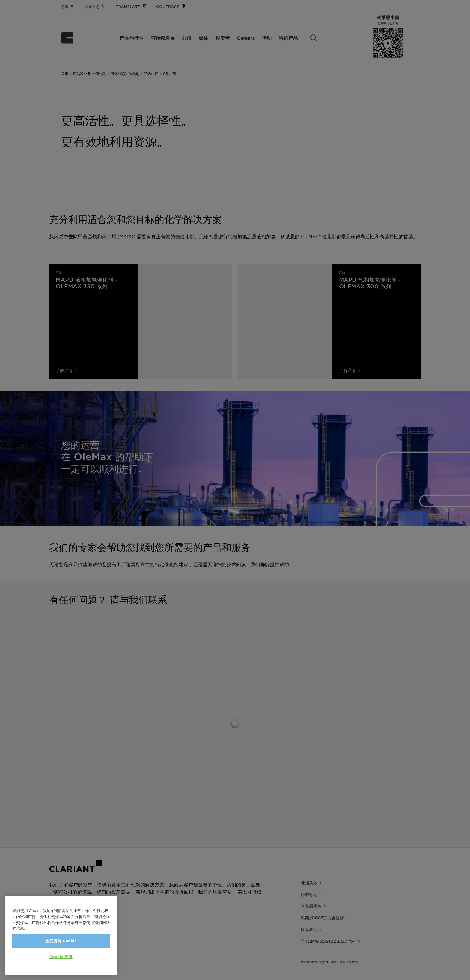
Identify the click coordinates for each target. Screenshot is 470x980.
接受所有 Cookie (61, 941)
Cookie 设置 (61, 957)
